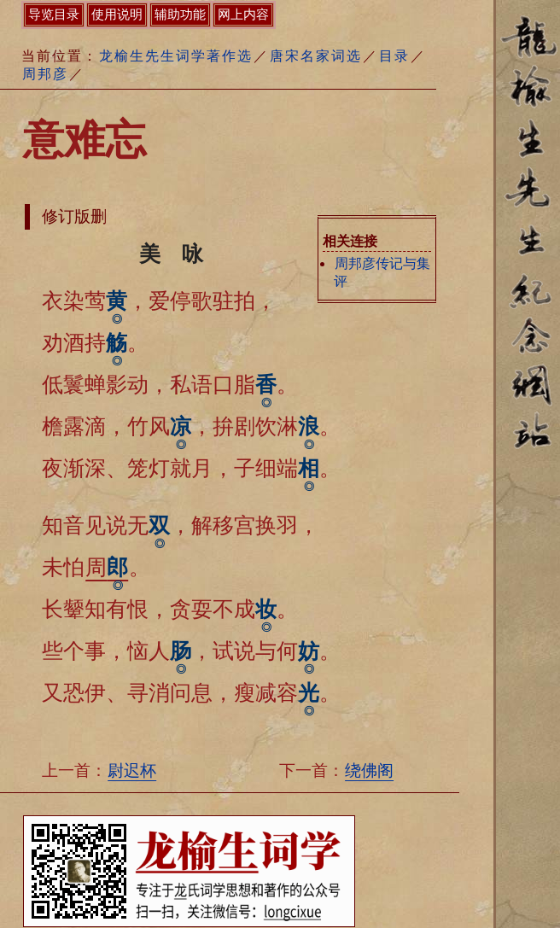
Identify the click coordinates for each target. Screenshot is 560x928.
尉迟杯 (132, 770)
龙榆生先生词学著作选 (176, 56)
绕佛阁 (369, 770)
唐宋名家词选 (316, 56)
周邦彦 (45, 74)
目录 (394, 56)
